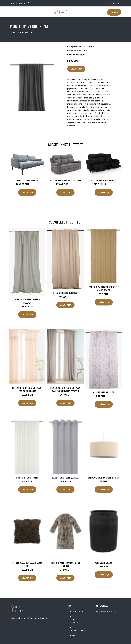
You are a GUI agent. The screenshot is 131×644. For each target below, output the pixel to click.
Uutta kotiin (77, 611)
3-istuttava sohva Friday (27, 180)
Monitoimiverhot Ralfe (27, 477)
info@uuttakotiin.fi (112, 3)
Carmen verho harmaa (104, 392)
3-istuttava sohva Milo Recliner (65, 180)
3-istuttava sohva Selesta (104, 180)
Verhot (16, 32)
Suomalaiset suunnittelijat (76, 621)
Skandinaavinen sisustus (81, 631)
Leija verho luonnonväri (65, 293)
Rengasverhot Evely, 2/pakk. (65, 477)
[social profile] (28, 3)
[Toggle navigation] (13, 12)
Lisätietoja (76, 69)
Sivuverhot (27, 32)
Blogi (74, 636)
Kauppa (114, 12)
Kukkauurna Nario (104, 563)
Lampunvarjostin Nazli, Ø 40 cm (104, 477)
